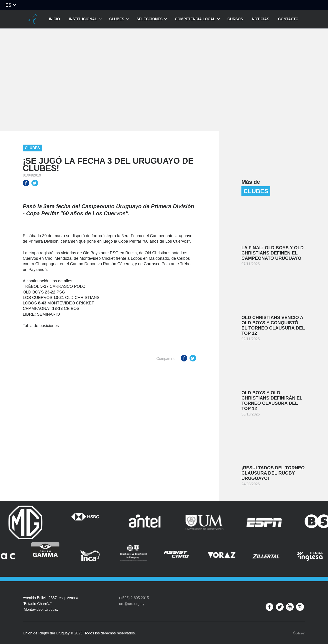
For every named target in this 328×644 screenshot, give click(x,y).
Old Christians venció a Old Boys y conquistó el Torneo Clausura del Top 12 (273, 325)
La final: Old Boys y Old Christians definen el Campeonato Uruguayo (273, 253)
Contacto (288, 19)
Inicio (55, 19)
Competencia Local (195, 19)
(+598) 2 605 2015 (134, 593)
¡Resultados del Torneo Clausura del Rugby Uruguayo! (273, 473)
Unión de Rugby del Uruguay (33, 19)
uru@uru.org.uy (132, 598)
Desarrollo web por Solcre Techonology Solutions (299, 627)
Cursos (235, 19)
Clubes (117, 19)
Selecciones (150, 19)
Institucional (83, 19)
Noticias (261, 19)
